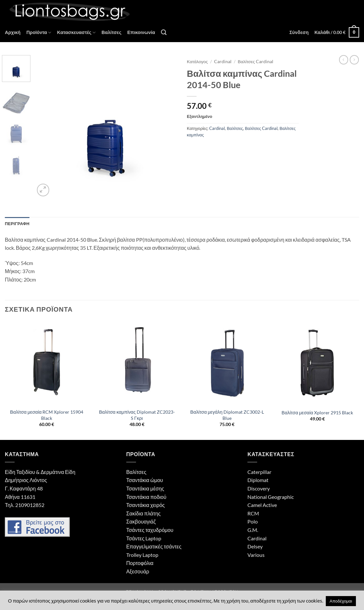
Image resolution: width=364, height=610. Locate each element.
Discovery (259, 488)
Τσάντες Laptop (144, 538)
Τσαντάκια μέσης (145, 488)
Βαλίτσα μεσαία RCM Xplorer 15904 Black (47, 415)
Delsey (255, 546)
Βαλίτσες (111, 32)
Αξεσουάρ (138, 571)
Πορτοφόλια (140, 563)
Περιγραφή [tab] (17, 224)
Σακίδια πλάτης (143, 513)
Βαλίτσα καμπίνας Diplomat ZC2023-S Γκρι (137, 415)
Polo (253, 521)
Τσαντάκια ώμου (145, 480)
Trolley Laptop (142, 555)
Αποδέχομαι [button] (341, 601)
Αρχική (13, 32)
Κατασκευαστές (76, 33)
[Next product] (344, 60)
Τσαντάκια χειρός (146, 505)
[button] (299, 32)
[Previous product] (354, 60)
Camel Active (262, 505)
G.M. (253, 530)
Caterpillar (259, 472)
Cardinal (223, 62)
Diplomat (258, 480)
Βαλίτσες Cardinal (256, 62)
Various (256, 555)
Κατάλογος (197, 62)
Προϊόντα (39, 33)
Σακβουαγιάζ (141, 521)
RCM (253, 513)
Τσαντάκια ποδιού (146, 497)
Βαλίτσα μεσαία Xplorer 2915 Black (317, 413)
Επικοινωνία (141, 32)
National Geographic (271, 497)
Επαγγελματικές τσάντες (154, 546)
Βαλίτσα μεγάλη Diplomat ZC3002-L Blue (227, 415)
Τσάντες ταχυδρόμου (150, 530)
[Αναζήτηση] (164, 33)
